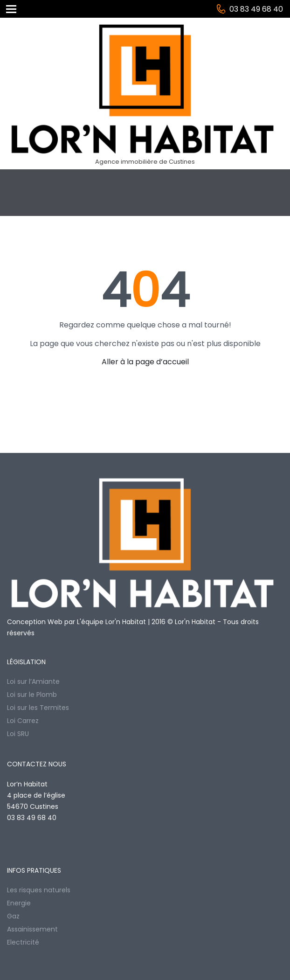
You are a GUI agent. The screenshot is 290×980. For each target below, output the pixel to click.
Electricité (23, 942)
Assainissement (32, 929)
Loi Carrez (23, 721)
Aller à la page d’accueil (145, 362)
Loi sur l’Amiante (33, 681)
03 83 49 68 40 (256, 9)
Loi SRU (18, 734)
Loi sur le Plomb (32, 695)
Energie (19, 903)
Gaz (13, 916)
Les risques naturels (39, 890)
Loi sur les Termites (38, 708)
